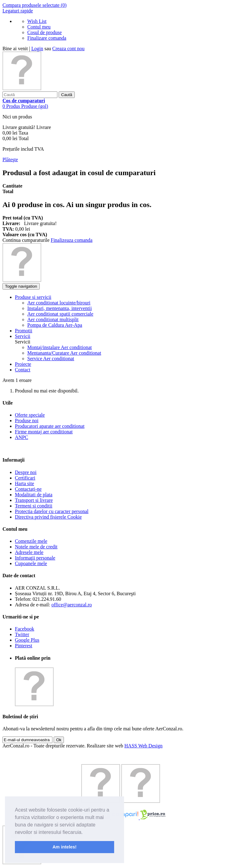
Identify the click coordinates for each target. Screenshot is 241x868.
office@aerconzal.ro (72, 605)
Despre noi (26, 472)
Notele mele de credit (36, 547)
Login (37, 49)
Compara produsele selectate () (35, 5)
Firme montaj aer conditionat (44, 432)
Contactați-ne (28, 489)
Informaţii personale (35, 558)
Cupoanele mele (31, 563)
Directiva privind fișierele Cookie (48, 517)
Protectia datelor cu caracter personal (52, 511)
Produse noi (27, 421)
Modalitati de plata (34, 495)
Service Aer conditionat (51, 359)
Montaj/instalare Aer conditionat (60, 347)
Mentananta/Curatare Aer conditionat (64, 353)
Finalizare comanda (47, 38)
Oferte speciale (30, 415)
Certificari (25, 478)
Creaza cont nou (69, 49)
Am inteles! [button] (65, 847)
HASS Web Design (143, 746)
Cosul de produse (45, 32)
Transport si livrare (34, 500)
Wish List (37, 21)
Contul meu (39, 27)
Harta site (25, 483)
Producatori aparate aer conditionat (50, 426)
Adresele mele (29, 552)
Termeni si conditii (34, 506)
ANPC (22, 437)
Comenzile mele (31, 541)
